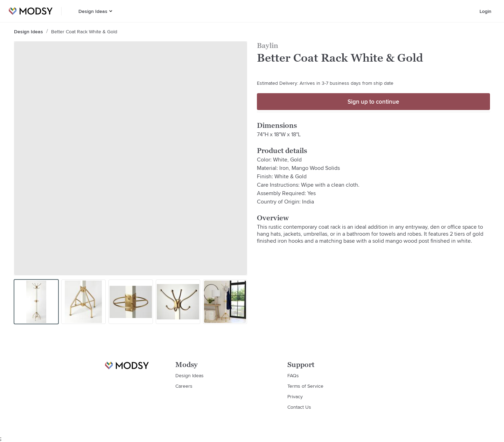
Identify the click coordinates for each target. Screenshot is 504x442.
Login (485, 11)
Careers (184, 386)
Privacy (295, 396)
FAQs (293, 375)
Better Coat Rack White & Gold (84, 32)
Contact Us (299, 407)
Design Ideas (93, 11)
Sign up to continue (373, 102)
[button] (111, 11)
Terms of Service (305, 386)
